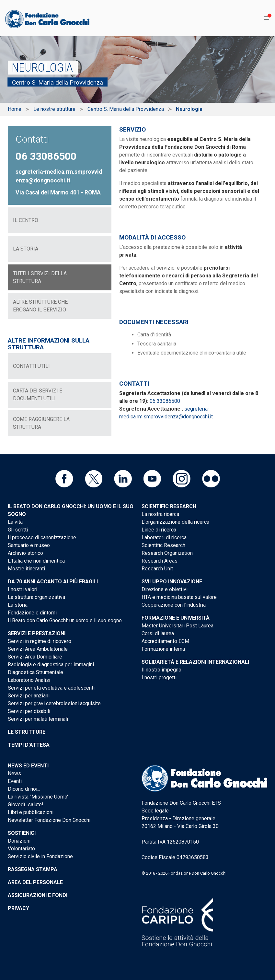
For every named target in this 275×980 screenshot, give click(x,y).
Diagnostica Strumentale (35, 672)
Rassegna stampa (33, 869)
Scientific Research (169, 506)
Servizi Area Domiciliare (35, 657)
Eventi (15, 781)
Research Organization (167, 553)
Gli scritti (18, 530)
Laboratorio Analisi (29, 680)
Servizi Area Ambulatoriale (38, 649)
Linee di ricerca (159, 530)
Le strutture (27, 732)
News (14, 773)
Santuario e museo (29, 545)
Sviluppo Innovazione (172, 582)
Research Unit (157, 569)
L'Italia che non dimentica (36, 561)
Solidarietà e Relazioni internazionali (195, 662)
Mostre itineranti (26, 569)
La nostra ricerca (160, 514)
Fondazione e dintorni (32, 613)
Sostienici (22, 833)
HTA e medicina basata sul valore (179, 597)
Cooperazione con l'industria (174, 605)
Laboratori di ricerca (164, 537)
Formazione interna (163, 649)
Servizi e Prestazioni (37, 633)
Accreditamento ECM (165, 641)
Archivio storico (25, 553)
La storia (18, 605)
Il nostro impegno (161, 670)
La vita (15, 522)
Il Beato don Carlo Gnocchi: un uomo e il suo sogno (65, 620)
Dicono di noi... (24, 789)
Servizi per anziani (29, 696)
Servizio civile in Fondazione (40, 856)
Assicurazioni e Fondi (38, 895)
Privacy (18, 908)
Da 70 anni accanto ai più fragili (53, 582)
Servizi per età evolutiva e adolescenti (51, 688)
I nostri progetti (159, 677)
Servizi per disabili (29, 711)
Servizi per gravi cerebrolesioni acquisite (54, 703)
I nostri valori (23, 589)
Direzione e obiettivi (165, 589)
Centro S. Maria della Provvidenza (126, 109)
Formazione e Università (176, 618)
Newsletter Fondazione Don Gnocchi (49, 820)
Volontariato (21, 849)
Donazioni (19, 841)
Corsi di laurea (158, 633)
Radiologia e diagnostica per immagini (51, 665)
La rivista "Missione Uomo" (38, 797)
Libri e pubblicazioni (31, 812)
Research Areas (160, 561)
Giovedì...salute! (26, 805)
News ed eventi (28, 766)
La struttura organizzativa (36, 597)
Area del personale (35, 882)
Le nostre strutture (54, 109)
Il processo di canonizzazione (42, 537)
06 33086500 (165, 401)
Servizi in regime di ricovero (40, 641)
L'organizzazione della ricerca (175, 522)
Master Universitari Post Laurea (178, 626)
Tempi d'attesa (29, 745)
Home (15, 109)
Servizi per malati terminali (38, 719)
